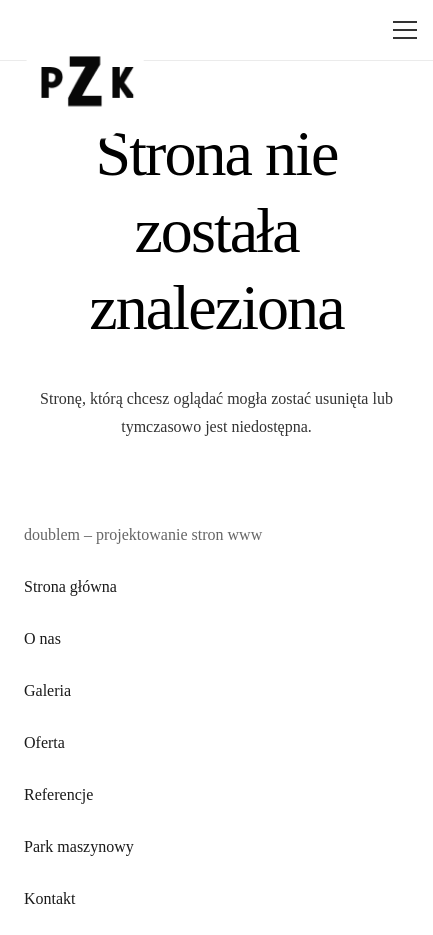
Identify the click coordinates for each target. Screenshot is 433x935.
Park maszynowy (79, 846)
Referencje (58, 794)
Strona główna (70, 586)
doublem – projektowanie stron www (143, 534)
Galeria (47, 690)
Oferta (44, 742)
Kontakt (50, 898)
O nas (42, 638)
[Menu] (401, 30)
